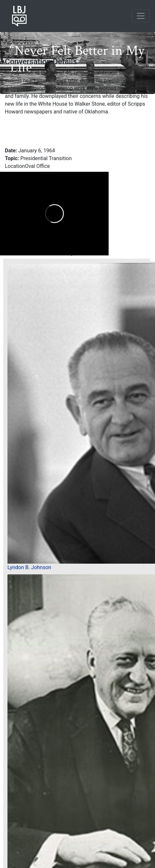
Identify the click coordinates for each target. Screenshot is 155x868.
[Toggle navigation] (141, 16)
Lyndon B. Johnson (29, 567)
